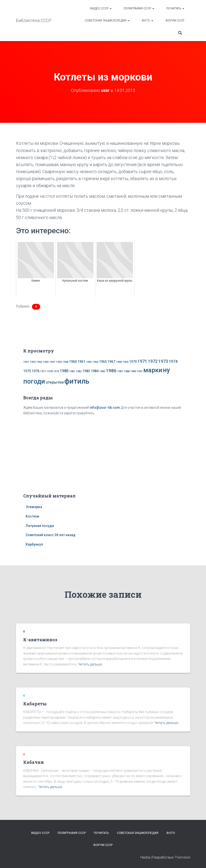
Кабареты (35, 703)
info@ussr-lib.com (105, 408)
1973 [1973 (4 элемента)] (163, 361)
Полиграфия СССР (139, 8)
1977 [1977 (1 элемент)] (43, 371)
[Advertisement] (103, 453)
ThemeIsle (182, 857)
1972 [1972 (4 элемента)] (153, 361)
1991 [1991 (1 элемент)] (140, 371)
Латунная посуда (40, 525)
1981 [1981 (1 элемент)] (72, 371)
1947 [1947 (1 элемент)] (52, 362)
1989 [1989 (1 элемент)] (133, 371)
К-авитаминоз (40, 639)
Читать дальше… (91, 664)
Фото (147, 21)
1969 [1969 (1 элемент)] (125, 362)
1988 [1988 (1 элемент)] (127, 371)
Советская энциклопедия (107, 21)
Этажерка (34, 507)
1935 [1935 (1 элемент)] (33, 362)
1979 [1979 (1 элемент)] (56, 371)
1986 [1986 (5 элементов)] (111, 371)
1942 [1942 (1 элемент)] (39, 362)
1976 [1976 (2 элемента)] (36, 371)
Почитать (175, 8)
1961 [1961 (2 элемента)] (81, 362)
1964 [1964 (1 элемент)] (95, 362)
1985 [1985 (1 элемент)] (102, 371)
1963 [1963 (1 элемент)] (89, 362)
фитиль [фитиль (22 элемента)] (77, 381)
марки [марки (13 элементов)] (153, 370)
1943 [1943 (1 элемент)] (46, 362)
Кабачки (34, 762)
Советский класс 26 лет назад (51, 535)
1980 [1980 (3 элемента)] (64, 371)
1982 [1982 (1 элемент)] (79, 371)
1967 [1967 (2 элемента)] (111, 362)
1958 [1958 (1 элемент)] (65, 362)
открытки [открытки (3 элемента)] (55, 382)
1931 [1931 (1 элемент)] (26, 362)
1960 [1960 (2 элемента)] (73, 362)
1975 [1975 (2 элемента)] (27, 371)
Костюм (32, 516)
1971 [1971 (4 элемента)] (142, 361)
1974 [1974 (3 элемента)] (173, 361)
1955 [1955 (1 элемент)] (59, 362)
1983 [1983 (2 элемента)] (86, 371)
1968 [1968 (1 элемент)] (119, 362)
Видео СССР (101, 8)
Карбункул (34, 544)
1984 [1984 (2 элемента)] (95, 371)
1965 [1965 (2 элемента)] (103, 362)
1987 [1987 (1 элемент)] (120, 371)
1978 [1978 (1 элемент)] (50, 371)
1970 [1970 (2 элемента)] (133, 362)
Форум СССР (175, 21)
